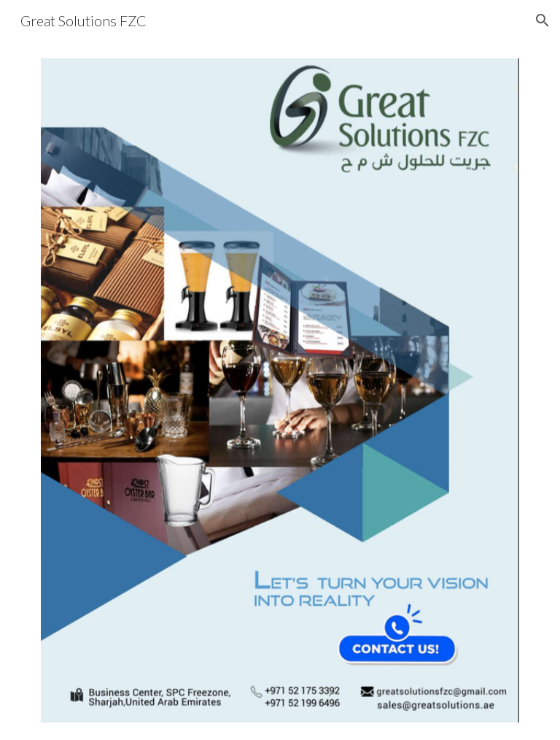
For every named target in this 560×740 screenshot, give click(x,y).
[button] (542, 20)
